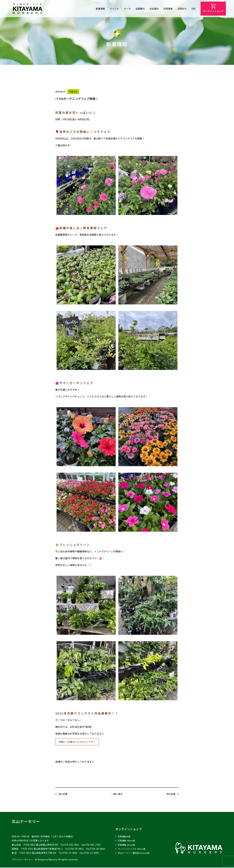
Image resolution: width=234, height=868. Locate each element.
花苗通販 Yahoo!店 (127, 845)
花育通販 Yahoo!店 (127, 841)
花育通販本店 (124, 837)
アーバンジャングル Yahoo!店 (133, 849)
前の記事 (63, 794)
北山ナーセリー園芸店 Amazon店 (135, 853)
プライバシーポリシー (23, 860)
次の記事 (171, 794)
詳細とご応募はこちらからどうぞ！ (79, 742)
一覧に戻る (117, 794)
